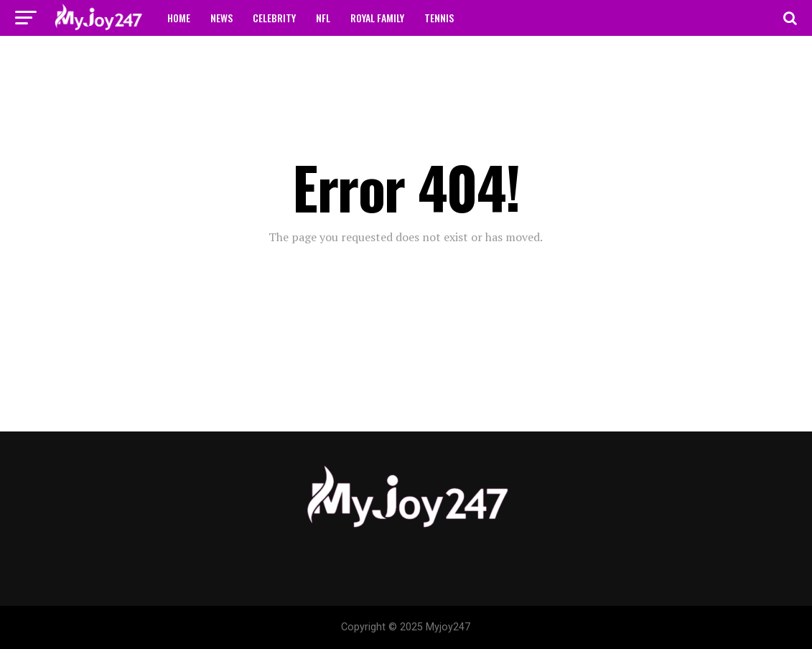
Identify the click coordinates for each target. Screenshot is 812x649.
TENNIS (439, 18)
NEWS (221, 18)
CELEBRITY (274, 18)
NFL (323, 18)
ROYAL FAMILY (377, 18)
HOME (179, 18)
